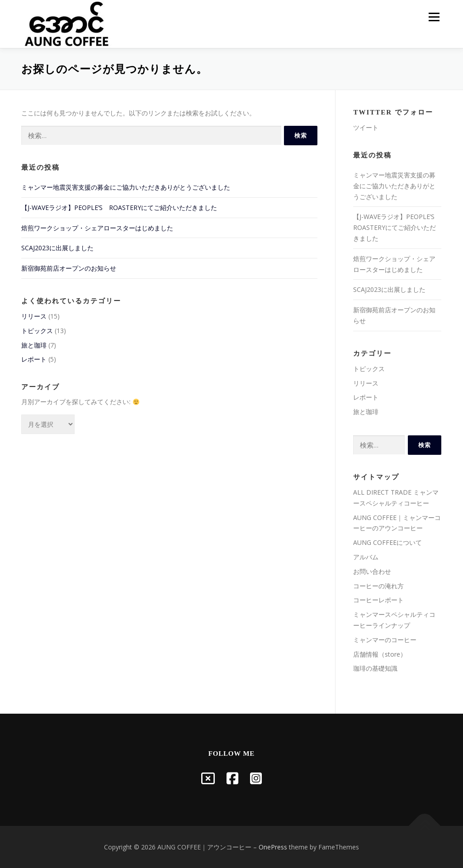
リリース (34, 316)
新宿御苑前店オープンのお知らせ (69, 268)
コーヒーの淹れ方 (378, 586)
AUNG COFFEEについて (387, 542)
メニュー (434, 17)
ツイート (366, 127)
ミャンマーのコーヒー (385, 640)
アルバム (366, 557)
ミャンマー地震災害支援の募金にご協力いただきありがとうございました (126, 187)
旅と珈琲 (34, 345)
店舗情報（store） (380, 654)
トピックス (37, 331)
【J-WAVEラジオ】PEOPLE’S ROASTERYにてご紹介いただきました (119, 207)
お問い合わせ (372, 571)
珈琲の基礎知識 (375, 668)
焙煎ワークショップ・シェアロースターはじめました (97, 228)
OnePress (273, 847)
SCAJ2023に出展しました (57, 248)
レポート (34, 359)
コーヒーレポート (378, 600)
